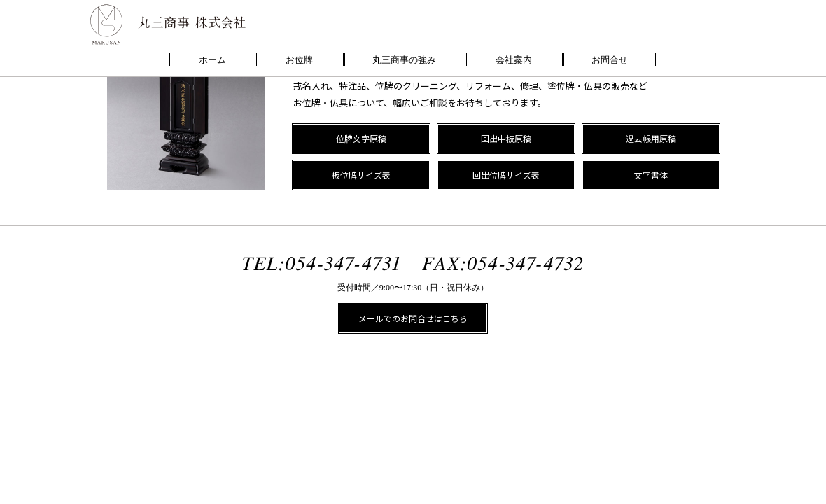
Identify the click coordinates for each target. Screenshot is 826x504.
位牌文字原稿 (361, 138)
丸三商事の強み (404, 60)
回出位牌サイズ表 (506, 175)
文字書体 (651, 175)
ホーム (212, 60)
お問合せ (610, 60)
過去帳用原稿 (651, 138)
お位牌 (299, 60)
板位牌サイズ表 (361, 175)
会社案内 (514, 60)
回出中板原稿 (506, 138)
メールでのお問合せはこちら (413, 318)
